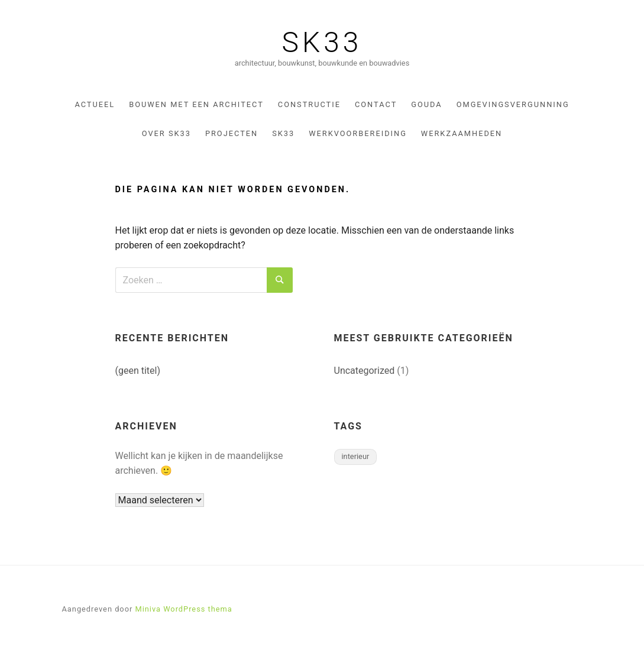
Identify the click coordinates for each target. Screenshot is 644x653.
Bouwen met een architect (196, 104)
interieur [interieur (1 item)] (356, 456)
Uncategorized (365, 371)
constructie (309, 104)
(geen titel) (138, 371)
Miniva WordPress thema (183, 609)
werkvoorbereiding (358, 133)
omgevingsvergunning (513, 104)
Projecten (232, 133)
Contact (376, 104)
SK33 (322, 43)
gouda (426, 104)
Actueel (95, 104)
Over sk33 (166, 133)
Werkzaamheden (462, 133)
